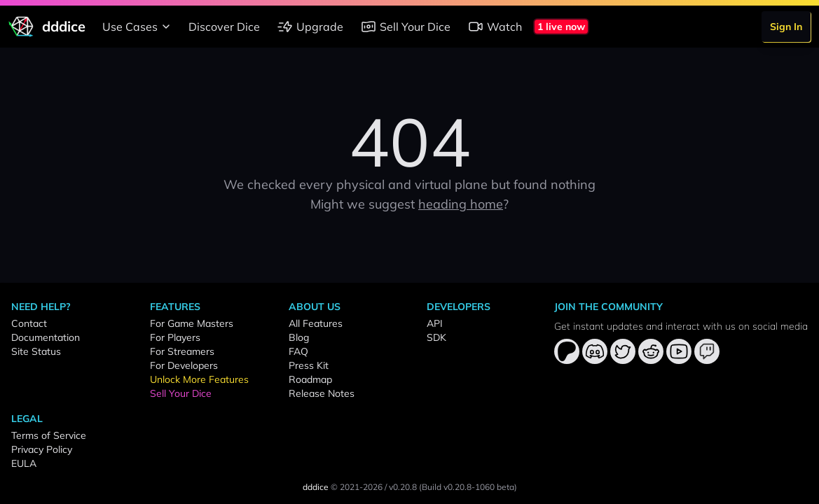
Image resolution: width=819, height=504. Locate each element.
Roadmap (310, 379)
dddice (316, 487)
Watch (495, 27)
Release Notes (322, 393)
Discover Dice (224, 27)
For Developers (184, 365)
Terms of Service (49, 435)
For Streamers (182, 351)
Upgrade (310, 27)
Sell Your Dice (405, 27)
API (435, 323)
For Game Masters (192, 323)
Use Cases (138, 27)
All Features (316, 323)
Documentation (46, 337)
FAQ (298, 351)
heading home (461, 204)
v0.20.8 (403, 487)
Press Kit (309, 365)
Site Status (36, 351)
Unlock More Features (199, 379)
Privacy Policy (42, 449)
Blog (299, 337)
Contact (29, 323)
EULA (24, 463)
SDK (436, 337)
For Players (175, 337)
